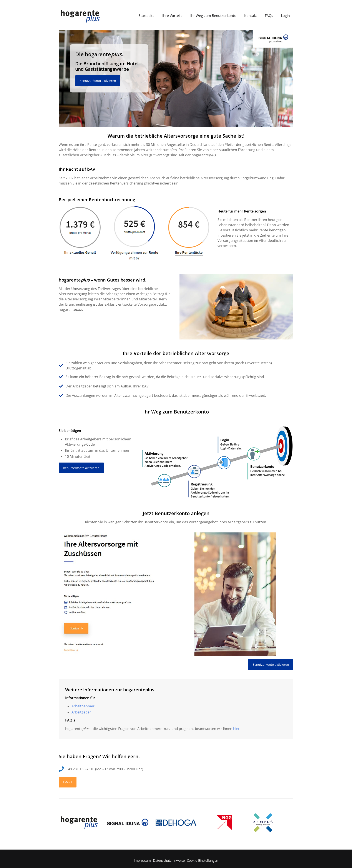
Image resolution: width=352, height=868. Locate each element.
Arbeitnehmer (83, 706)
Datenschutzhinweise (169, 860)
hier (236, 729)
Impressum (142, 860)
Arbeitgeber (81, 712)
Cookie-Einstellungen (203, 860)
